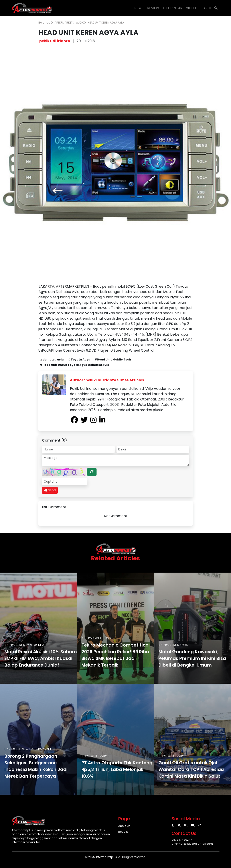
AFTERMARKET (64, 23)
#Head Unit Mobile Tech (113, 359)
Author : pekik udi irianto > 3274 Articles (107, 380)
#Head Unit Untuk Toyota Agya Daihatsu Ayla (75, 365)
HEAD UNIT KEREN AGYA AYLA (106, 23)
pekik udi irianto (55, 41)
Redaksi (124, 832)
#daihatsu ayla (52, 359)
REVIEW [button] (153, 8)
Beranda (46, 23)
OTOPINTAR (173, 8)
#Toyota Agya (79, 359)
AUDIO (81, 23)
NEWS (139, 8)
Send (50, 490)
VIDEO (191, 8)
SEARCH (209, 8)
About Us (124, 826)
